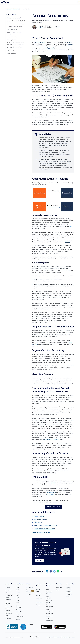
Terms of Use (58, 637)
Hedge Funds (50, 613)
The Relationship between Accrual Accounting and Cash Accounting (15, 44)
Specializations (20, 617)
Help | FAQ (59, 587)
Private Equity (50, 616)
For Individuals (30, 587)
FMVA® (18, 587)
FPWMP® (18, 600)
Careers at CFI (9, 595)
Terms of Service (66, 637)
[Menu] (78, 2)
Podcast (69, 597)
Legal (58, 590)
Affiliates (8, 616)
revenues (68, 42)
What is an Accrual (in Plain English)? (16, 21)
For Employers (40, 602)
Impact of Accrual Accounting (14, 37)
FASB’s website (51, 492)
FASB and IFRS (10, 50)
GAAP (53, 483)
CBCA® (18, 595)
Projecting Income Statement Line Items (46, 525)
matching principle (49, 48)
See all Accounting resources (41, 532)
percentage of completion (52, 440)
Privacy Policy (50, 637)
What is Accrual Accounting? (14, 18)
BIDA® (17, 598)
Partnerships (9, 613)
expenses (70, 44)
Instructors (8, 590)
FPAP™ (17, 590)
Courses (18, 619)
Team (7, 593)
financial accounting (39, 42)
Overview (8, 587)
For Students (28, 591)
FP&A (48, 590)
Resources (69, 594)
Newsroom (8, 618)
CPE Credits (9, 606)
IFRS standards (50, 494)
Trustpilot (31, 624)
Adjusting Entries (39, 516)
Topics (17, 614)
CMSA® (18, 593)
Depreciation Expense (40, 519)
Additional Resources (12, 53)
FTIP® (17, 603)
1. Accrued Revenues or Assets (14, 27)
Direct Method (38, 522)
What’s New (69, 592)
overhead (68, 242)
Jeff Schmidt (42, 28)
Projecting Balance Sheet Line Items (44, 529)
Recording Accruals (11, 40)
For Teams (29, 594)
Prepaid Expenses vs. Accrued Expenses (14, 33)
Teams (38, 605)
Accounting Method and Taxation (15, 47)
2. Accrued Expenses (12, 29)
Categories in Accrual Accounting (15, 24)
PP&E (71, 226)
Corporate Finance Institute (5, 2)
